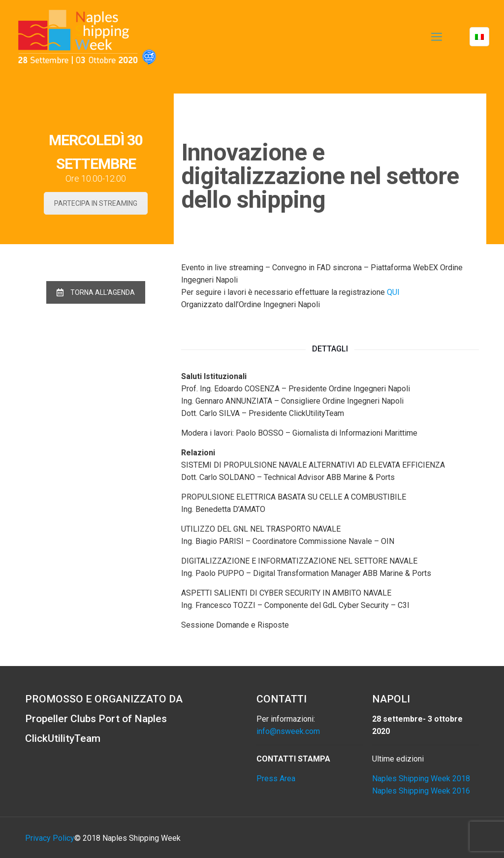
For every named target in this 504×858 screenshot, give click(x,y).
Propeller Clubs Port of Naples (96, 719)
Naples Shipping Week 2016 (421, 791)
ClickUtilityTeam (63, 738)
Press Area (276, 779)
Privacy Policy (50, 838)
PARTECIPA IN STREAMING (96, 203)
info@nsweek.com (288, 731)
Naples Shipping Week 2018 (421, 779)
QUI (393, 292)
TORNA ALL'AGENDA (96, 292)
